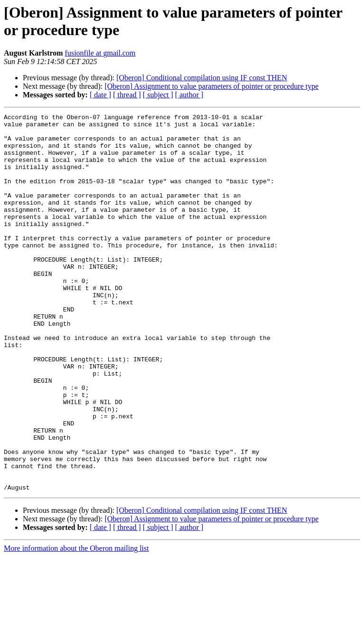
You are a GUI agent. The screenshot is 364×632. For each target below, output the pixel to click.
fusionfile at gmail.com (100, 53)
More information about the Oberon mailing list (76, 624)
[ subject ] (158, 95)
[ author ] (189, 95)
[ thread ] (127, 95)
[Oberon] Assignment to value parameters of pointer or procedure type (211, 86)
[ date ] (100, 95)
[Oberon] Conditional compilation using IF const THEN (202, 78)
